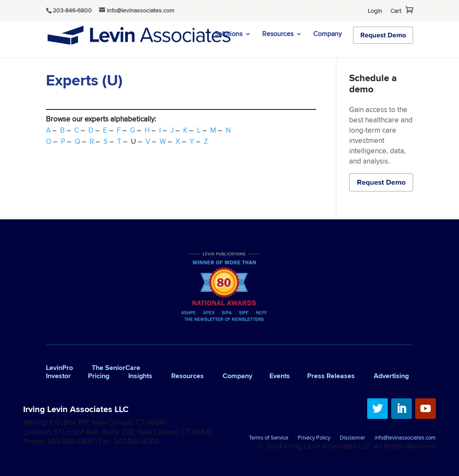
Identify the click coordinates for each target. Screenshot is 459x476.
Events (280, 376)
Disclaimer (352, 438)
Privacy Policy (314, 438)
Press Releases (331, 376)
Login (375, 11)
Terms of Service (269, 438)
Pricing (99, 376)
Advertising (391, 376)
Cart (396, 11)
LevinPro (59, 368)
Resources (278, 35)
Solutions (228, 35)
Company (328, 35)
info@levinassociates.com (405, 438)
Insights (140, 376)
